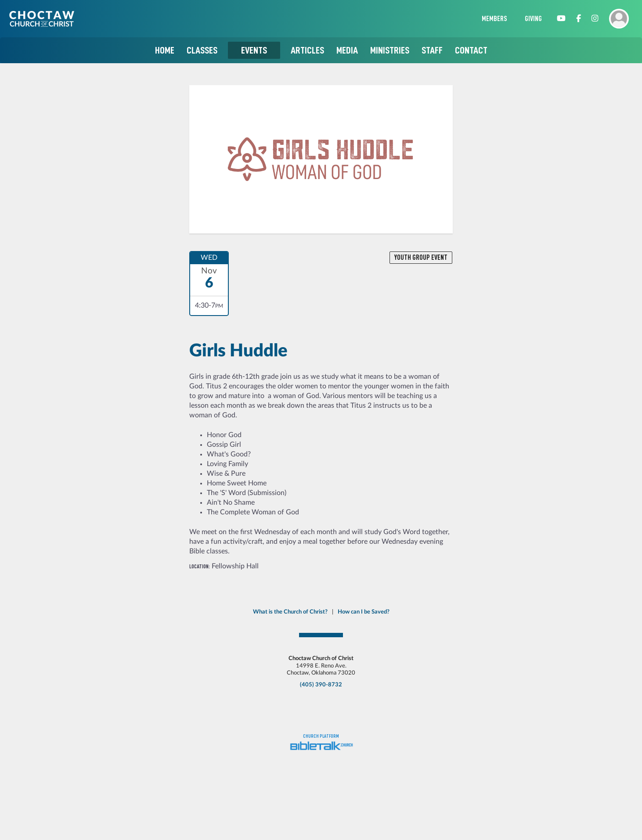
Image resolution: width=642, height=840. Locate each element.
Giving (533, 19)
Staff (432, 50)
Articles (307, 50)
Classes (202, 50)
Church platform (321, 736)
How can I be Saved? (364, 612)
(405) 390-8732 (321, 685)
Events (254, 50)
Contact (471, 50)
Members (494, 19)
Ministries (390, 50)
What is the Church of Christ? (290, 612)
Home (165, 50)
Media (347, 50)
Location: (200, 566)
